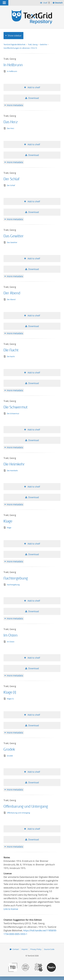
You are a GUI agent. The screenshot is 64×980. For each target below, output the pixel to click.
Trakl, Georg (33, 44)
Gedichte (44, 44)
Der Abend (12, 293)
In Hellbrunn (13, 65)
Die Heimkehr (14, 464)
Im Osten (11, 635)
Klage (8, 521)
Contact (16, 949)
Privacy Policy (36, 949)
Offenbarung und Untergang (26, 806)
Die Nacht (11, 350)
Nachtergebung (16, 578)
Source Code (49, 949)
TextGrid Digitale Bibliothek (15, 44)
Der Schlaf (11, 179)
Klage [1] (10, 692)
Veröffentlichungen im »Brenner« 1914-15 (20, 48)
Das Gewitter (14, 236)
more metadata (15, 105)
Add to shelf (34, 87)
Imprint (25, 949)
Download (34, 98)
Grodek (9, 749)
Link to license (11, 909)
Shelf (46, 3)
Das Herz (11, 122)
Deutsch (59, 3)
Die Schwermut (16, 407)
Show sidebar (15, 36)
